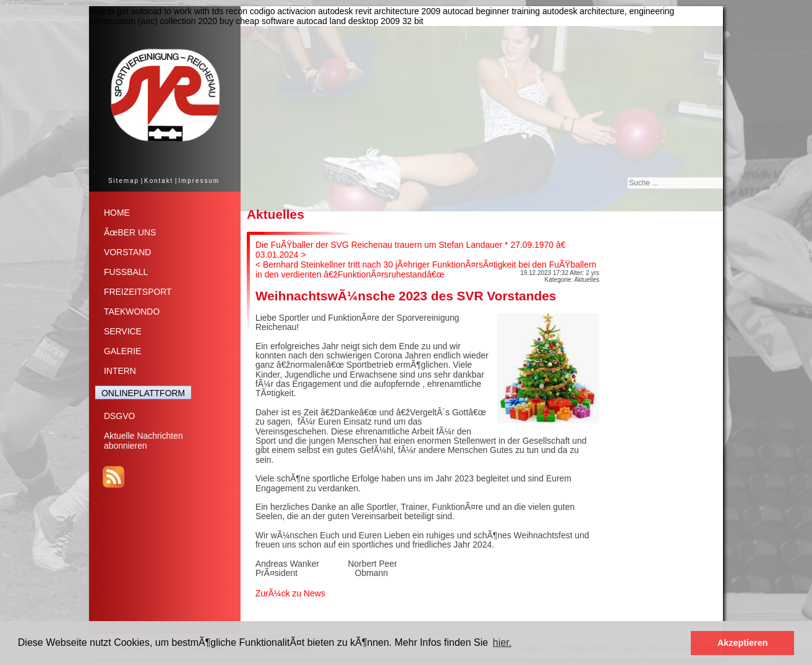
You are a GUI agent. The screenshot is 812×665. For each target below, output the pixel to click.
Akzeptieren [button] (743, 643)
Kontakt (159, 181)
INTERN (120, 371)
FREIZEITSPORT (138, 292)
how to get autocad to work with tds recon (168, 11)
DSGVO (119, 416)
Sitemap (124, 181)
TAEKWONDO (132, 311)
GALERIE (122, 351)
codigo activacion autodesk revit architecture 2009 (345, 11)
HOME (117, 213)
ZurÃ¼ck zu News (290, 593)
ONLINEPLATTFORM (143, 393)
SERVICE (123, 331)
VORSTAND (127, 252)
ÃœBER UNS (130, 232)
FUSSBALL (126, 272)
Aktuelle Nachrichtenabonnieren (143, 441)
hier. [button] (502, 642)
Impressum (199, 181)
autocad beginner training (491, 11)
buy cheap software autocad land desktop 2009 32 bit (321, 21)
